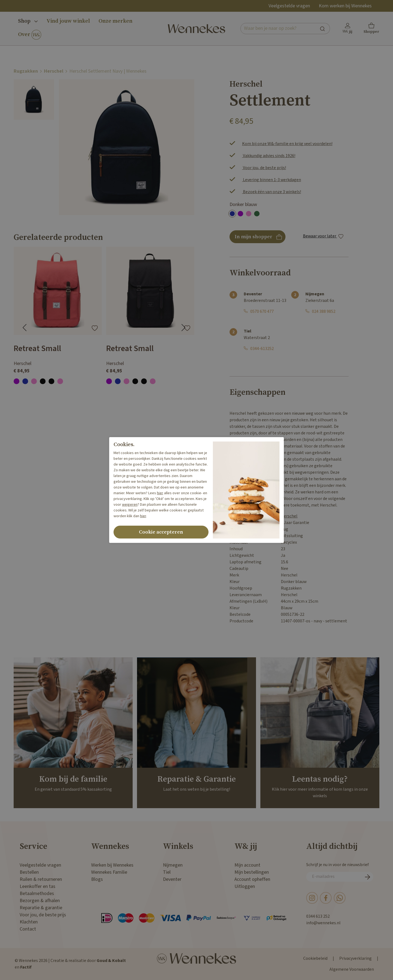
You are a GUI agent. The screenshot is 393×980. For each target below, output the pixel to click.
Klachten (29, 922)
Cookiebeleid (315, 959)
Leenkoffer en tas (38, 886)
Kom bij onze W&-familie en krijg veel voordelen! (287, 144)
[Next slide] (183, 328)
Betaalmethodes (37, 894)
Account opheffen (252, 879)
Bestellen (29, 872)
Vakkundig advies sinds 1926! (269, 156)
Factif (26, 967)
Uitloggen (245, 886)
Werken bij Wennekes (112, 865)
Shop (28, 21)
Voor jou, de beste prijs (43, 915)
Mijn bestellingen (252, 872)
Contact (28, 929)
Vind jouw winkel (68, 21)
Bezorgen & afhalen (40, 901)
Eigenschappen (257, 392)
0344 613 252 (318, 916)
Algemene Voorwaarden (352, 969)
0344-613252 (262, 349)
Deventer (172, 879)
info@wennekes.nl (323, 923)
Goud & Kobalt (111, 961)
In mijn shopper (257, 238)
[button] (371, 29)
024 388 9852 (324, 312)
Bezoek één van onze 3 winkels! (272, 192)
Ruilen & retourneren (41, 879)
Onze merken (115, 21)
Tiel (167, 872)
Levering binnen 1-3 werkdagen (272, 180)
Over (30, 35)
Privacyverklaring (355, 959)
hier (160, 493)
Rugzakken (26, 71)
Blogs (97, 879)
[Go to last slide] (25, 328)
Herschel (54, 71)
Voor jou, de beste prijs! (264, 168)
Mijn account (247, 865)
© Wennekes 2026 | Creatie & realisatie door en (70, 964)
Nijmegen (173, 865)
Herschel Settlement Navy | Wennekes (108, 71)
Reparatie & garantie (41, 908)
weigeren (130, 505)
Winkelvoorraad (260, 273)
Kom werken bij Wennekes (345, 6)
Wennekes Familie (109, 872)
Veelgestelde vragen (289, 6)
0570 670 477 (262, 312)
